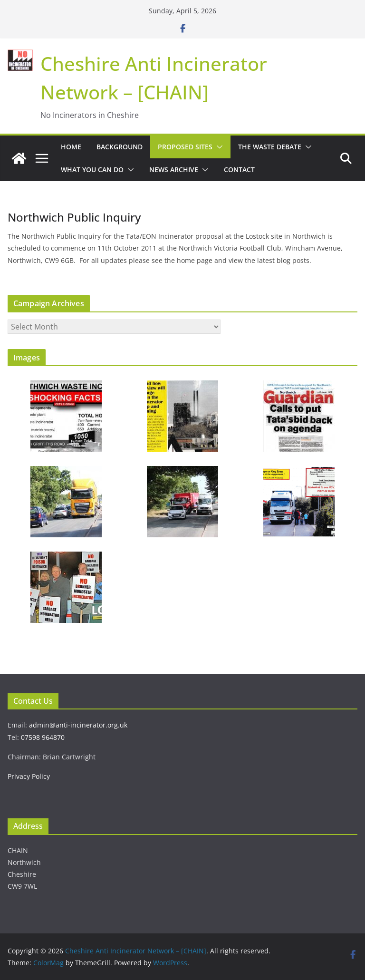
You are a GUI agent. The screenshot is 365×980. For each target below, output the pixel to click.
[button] (218, 147)
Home (71, 147)
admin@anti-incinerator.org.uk (78, 725)
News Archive (174, 170)
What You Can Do (92, 170)
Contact (239, 170)
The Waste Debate (270, 147)
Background (120, 147)
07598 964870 (43, 737)
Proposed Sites (185, 147)
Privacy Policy (29, 776)
